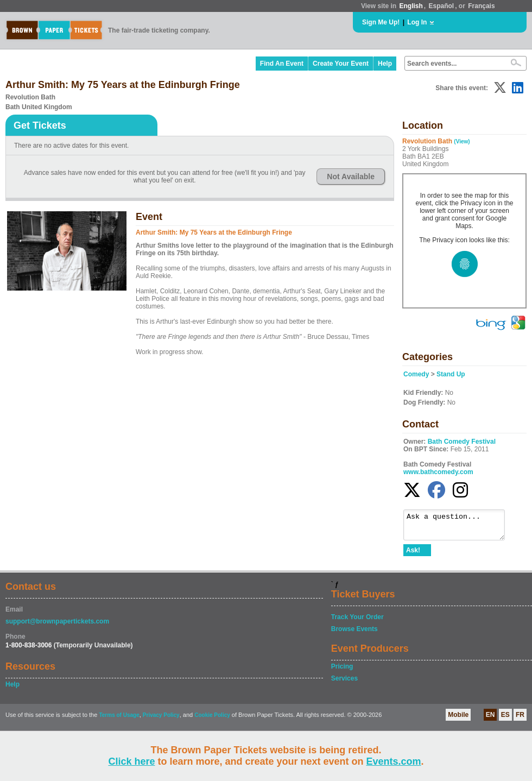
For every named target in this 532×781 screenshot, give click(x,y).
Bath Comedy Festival (462, 442)
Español (442, 6)
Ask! (413, 555)
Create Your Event (341, 64)
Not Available (351, 177)
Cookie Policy (212, 720)
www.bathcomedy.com (438, 472)
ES (505, 720)
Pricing (342, 671)
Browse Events (354, 634)
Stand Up (451, 374)
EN (490, 720)
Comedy (416, 374)
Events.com (394, 761)
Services (344, 683)
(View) (462, 141)
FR (520, 720)
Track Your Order (357, 622)
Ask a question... (460, 527)
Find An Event (282, 64)
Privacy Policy (161, 720)
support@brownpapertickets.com (57, 626)
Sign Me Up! (381, 22)
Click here (131, 761)
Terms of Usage (119, 720)
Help (385, 64)
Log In (417, 22)
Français (481, 6)
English (411, 6)
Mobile (458, 720)
